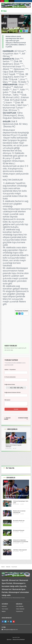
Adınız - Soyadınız (10, 370)
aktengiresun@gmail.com (10, 629)
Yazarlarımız (19, 611)
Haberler (4, 606)
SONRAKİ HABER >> (23, 419)
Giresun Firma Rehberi (19, 639)
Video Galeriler (20, 609)
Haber (2, 1)
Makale (6, 1)
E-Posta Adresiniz (10, 377)
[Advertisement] (16, 331)
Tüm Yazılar (5, 609)
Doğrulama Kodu (10, 384)
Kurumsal (12, 1)
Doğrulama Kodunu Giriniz (13, 392)
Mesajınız (7, 400)
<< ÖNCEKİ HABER (7, 419)
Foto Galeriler (20, 606)
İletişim (4, 611)
